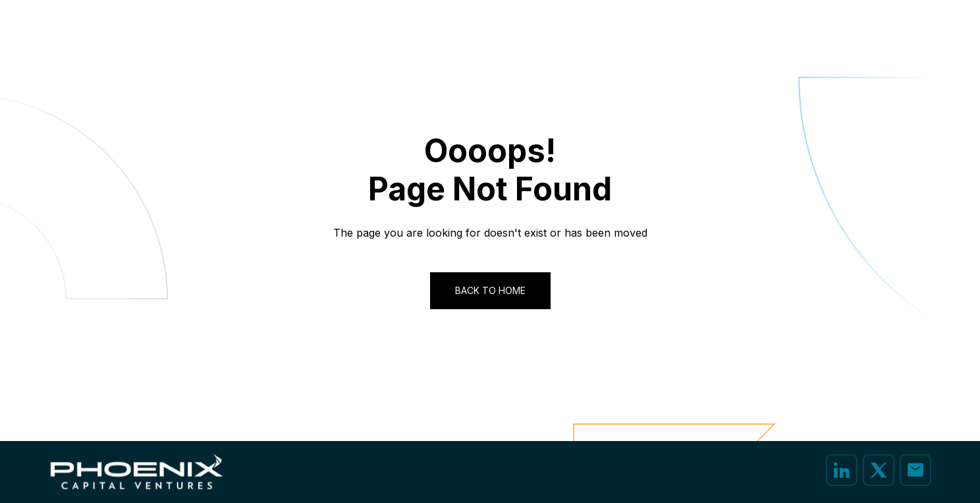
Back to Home (490, 290)
